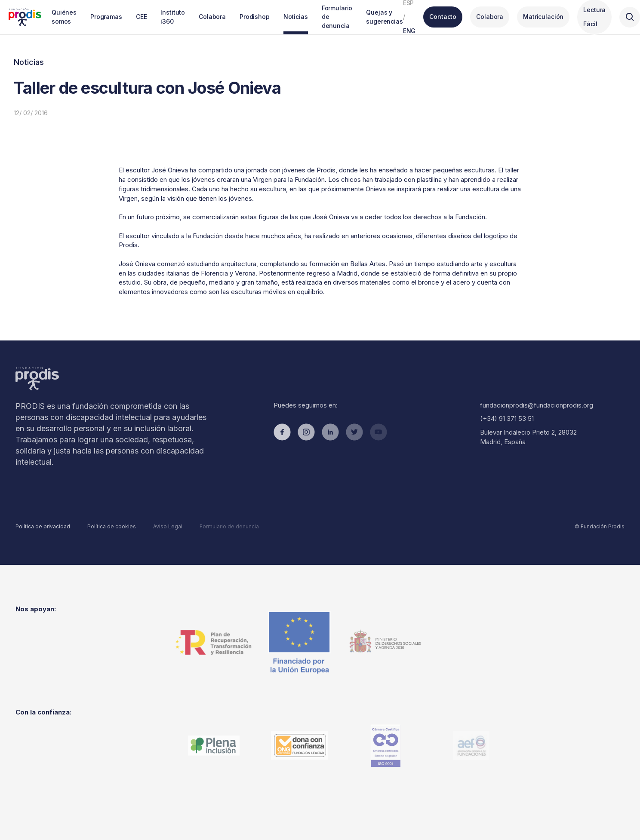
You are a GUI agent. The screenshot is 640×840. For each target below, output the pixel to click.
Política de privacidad (43, 526)
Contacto (443, 17)
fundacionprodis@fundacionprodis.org (537, 405)
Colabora (490, 17)
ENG (409, 31)
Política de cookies (112, 526)
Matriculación (543, 17)
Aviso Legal (168, 526)
